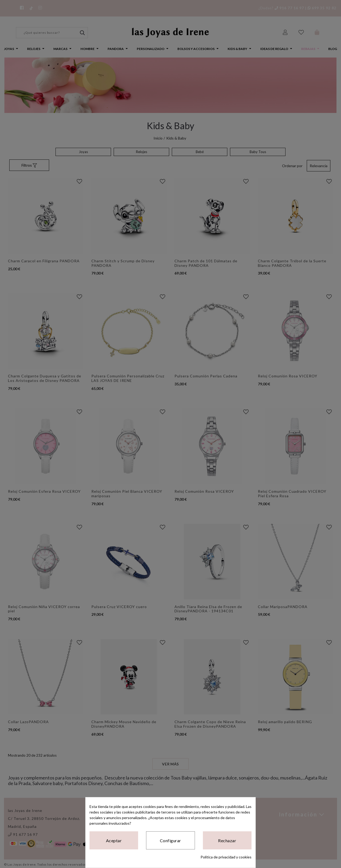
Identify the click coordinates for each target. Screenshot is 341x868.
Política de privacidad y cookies (226, 857)
